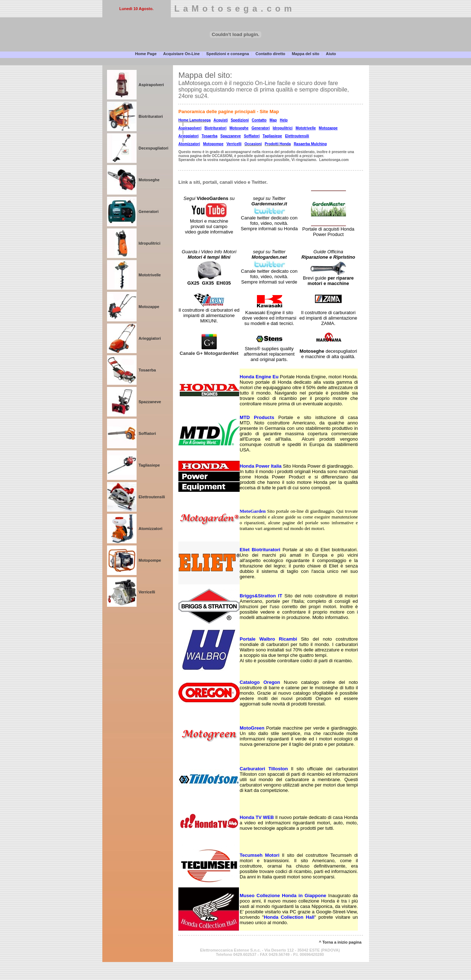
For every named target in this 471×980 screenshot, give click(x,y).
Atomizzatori (151, 529)
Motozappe (149, 307)
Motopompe (150, 560)
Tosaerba (147, 370)
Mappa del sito (306, 54)
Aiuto (331, 54)
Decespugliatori (154, 148)
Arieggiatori (150, 338)
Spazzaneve (150, 402)
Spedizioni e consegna (228, 54)
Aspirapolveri (151, 85)
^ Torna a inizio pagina (340, 942)
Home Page (146, 54)
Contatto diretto (270, 54)
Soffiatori (147, 433)
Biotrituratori (151, 116)
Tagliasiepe (149, 465)
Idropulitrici (150, 243)
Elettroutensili (152, 497)
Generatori (149, 211)
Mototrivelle (150, 275)
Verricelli (147, 592)
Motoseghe (149, 180)
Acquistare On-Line (181, 54)
